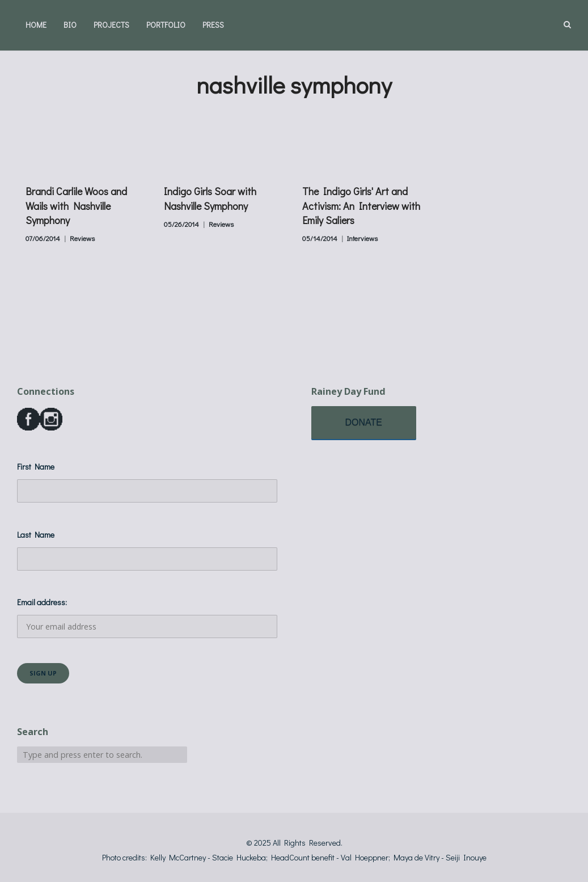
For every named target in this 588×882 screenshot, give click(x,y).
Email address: (147, 617)
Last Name (36, 535)
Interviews (362, 238)
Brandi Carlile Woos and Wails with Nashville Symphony (76, 205)
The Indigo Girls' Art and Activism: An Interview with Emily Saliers (361, 205)
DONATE (364, 422)
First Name (36, 467)
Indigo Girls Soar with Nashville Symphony (210, 198)
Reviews (82, 238)
